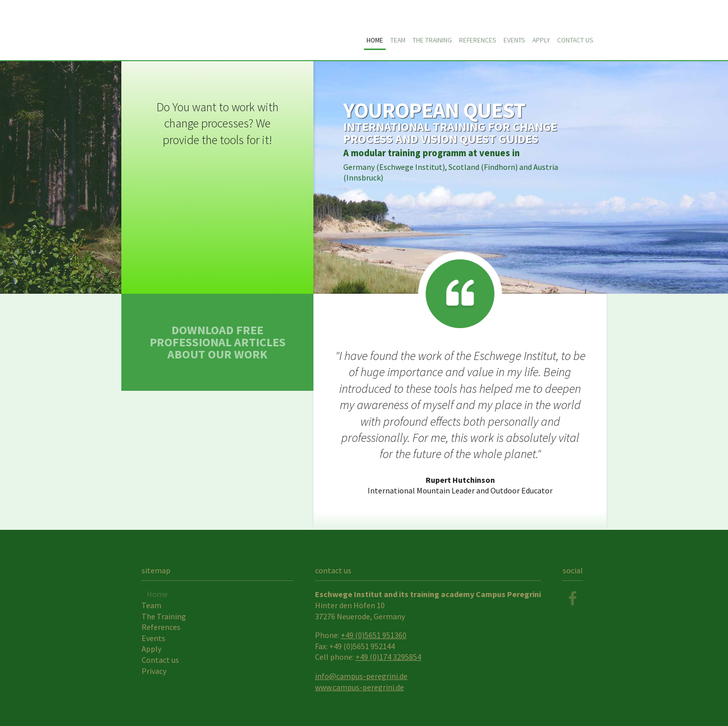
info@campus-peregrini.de (361, 676)
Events (514, 40)
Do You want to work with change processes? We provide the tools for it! (218, 123)
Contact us (575, 40)
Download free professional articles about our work (218, 342)
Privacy (154, 671)
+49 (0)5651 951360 (374, 635)
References (478, 40)
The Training (432, 40)
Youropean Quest (238, 31)
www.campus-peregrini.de (359, 687)
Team (398, 40)
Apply (541, 40)
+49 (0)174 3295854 (388, 657)
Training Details (460, 177)
